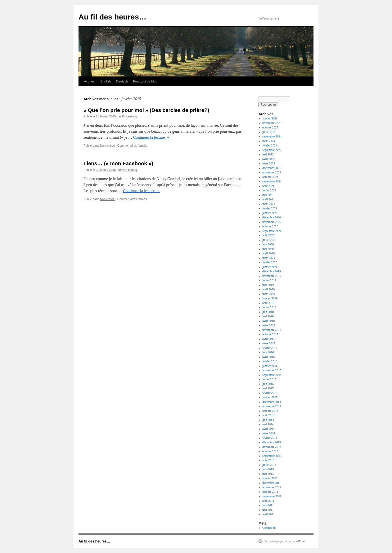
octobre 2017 (270, 334)
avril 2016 (269, 357)
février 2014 (270, 438)
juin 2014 (268, 420)
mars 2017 (269, 343)
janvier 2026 (270, 118)
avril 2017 (269, 339)
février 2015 (270, 393)
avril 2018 (269, 321)
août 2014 (268, 415)
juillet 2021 (269, 190)
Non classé (107, 146)
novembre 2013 (272, 447)
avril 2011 (269, 514)
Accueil (89, 81)
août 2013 (268, 460)
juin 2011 (268, 505)
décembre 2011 (272, 483)
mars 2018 (269, 325)
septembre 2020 (272, 231)
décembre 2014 (272, 402)
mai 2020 (268, 249)
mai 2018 (268, 316)
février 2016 (270, 361)
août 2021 (268, 186)
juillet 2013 (269, 465)
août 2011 (268, 501)
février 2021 (270, 208)
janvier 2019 (270, 298)
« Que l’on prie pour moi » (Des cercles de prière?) (146, 110)
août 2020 (268, 235)
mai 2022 (268, 154)
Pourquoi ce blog (145, 81)
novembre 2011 (272, 487)
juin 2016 (268, 352)
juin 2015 (268, 384)
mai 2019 (268, 285)
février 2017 (270, 348)
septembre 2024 (272, 136)
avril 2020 (269, 253)
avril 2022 (269, 159)
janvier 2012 (270, 478)
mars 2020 (269, 258)
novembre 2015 (272, 370)
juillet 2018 (269, 307)
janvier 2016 (270, 366)
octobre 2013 (270, 451)
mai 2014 (268, 424)
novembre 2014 (272, 406)
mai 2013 (268, 474)
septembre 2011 (272, 496)
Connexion (269, 528)
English (105, 81)
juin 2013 (268, 469)
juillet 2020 (269, 240)
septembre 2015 (272, 375)
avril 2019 (269, 289)
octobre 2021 (270, 177)
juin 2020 (268, 244)
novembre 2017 (272, 330)
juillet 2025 (269, 132)
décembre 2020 (272, 217)
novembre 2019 (272, 276)
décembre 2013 (272, 442)
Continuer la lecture (152, 137)
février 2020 (270, 262)
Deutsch (122, 81)
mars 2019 (269, 294)
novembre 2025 (272, 123)
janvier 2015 (270, 397)
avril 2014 (269, 429)
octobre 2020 (270, 226)
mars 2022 (269, 163)
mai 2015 (268, 388)
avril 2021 (269, 199)
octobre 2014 (270, 411)
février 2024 (270, 145)
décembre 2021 (272, 168)
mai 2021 (268, 195)
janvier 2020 (270, 267)
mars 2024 (269, 141)
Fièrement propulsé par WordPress (284, 541)
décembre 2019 (272, 271)
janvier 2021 (270, 213)
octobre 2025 (270, 127)
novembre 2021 (272, 172)
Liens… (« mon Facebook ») (118, 163)
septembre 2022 (272, 150)
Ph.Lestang (129, 116)
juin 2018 (268, 312)
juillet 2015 (269, 379)
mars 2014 (269, 433)
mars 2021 (269, 204)
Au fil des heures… (112, 17)
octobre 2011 (270, 492)
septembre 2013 (272, 456)
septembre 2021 (272, 181)
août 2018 (268, 303)
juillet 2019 (269, 280)
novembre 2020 (272, 222)
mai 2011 (268, 510)
